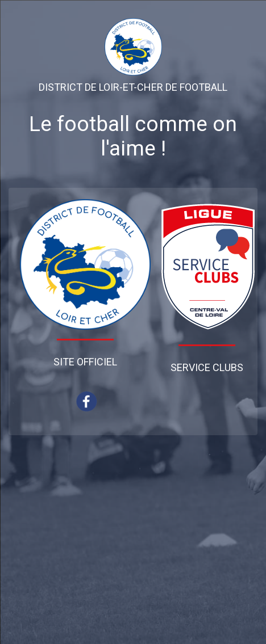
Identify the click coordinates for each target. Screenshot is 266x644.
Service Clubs (207, 367)
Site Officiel (85, 362)
